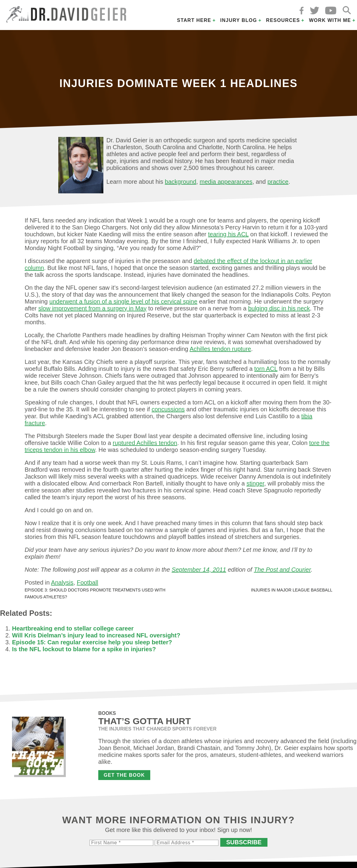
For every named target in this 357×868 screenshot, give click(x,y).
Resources (283, 20)
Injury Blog (239, 20)
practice (278, 182)
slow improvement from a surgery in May (93, 308)
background (181, 182)
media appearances (226, 182)
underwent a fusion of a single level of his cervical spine (123, 301)
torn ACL (266, 369)
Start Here (194, 20)
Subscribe (244, 842)
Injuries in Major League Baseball (292, 590)
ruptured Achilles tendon (145, 443)
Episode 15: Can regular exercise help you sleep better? (92, 642)
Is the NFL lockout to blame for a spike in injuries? (84, 649)
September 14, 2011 (199, 570)
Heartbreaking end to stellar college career (73, 628)
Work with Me (330, 20)
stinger (255, 483)
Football (87, 582)
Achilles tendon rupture (220, 349)
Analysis (62, 582)
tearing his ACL (228, 234)
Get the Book (124, 775)
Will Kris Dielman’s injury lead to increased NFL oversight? (96, 635)
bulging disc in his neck (279, 308)
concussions (168, 409)
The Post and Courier (282, 570)
